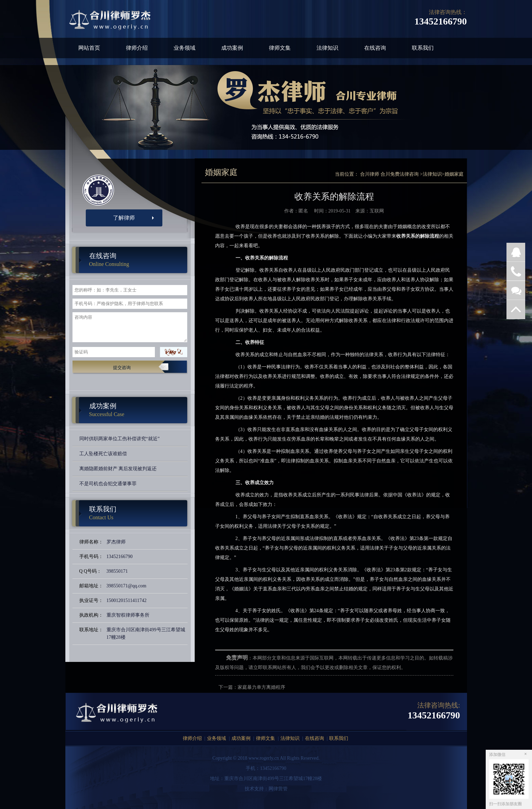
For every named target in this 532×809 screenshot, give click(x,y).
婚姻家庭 (454, 174)
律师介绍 (137, 48)
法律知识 (327, 48)
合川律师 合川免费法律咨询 (389, 174)
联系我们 (423, 48)
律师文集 (280, 48)
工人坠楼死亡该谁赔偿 (103, 454)
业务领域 (184, 48)
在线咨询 (375, 48)
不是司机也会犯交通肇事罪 (108, 484)
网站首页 (89, 48)
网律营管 (278, 789)
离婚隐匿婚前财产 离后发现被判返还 (118, 469)
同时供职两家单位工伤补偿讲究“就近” (119, 439)
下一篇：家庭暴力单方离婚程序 (252, 687)
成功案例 (232, 48)
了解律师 (124, 218)
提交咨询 (122, 368)
